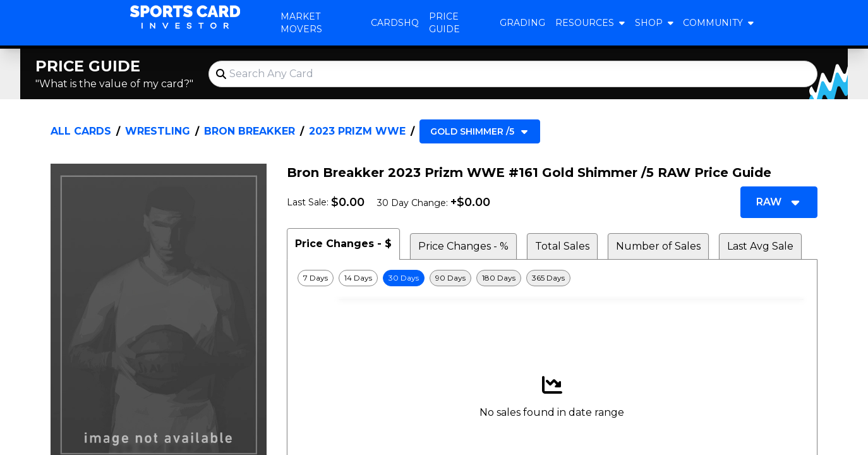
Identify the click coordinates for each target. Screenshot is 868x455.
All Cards (81, 131)
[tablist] (552, 244)
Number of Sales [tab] (658, 246)
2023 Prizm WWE (357, 131)
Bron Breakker (250, 131)
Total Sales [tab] (562, 246)
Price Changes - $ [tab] (343, 244)
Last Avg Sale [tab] (760, 246)
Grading (522, 23)
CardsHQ (395, 23)
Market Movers (301, 23)
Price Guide (444, 23)
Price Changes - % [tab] (463, 246)
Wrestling (158, 131)
